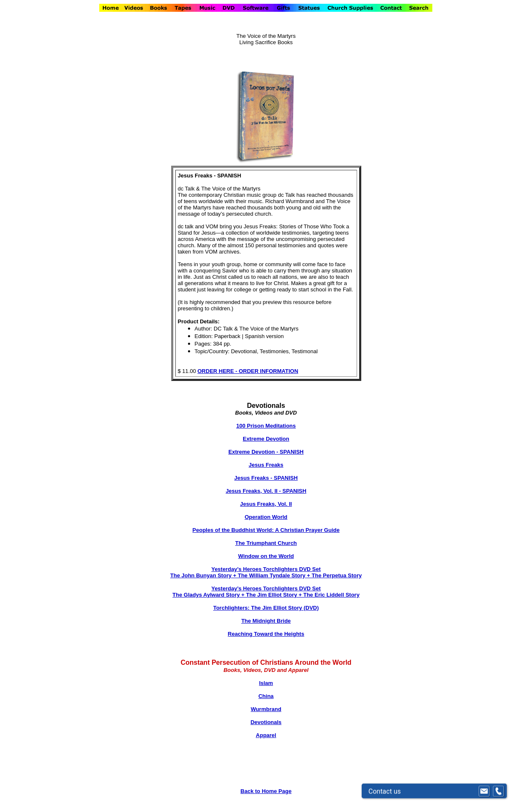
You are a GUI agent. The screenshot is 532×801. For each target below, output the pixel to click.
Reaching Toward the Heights (266, 634)
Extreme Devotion (266, 439)
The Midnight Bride (266, 621)
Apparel (266, 735)
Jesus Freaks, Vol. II (266, 504)
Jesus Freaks (266, 465)
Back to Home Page (266, 791)
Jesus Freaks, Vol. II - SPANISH (266, 491)
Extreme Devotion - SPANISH (266, 452)
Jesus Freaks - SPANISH (266, 478)
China (266, 696)
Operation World (266, 517)
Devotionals (266, 722)
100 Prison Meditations (266, 426)
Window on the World (266, 556)
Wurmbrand (266, 709)
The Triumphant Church (266, 543)
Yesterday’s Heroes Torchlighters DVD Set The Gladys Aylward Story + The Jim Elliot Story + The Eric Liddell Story (266, 592)
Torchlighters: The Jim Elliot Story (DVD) (266, 608)
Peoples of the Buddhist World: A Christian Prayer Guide (266, 530)
